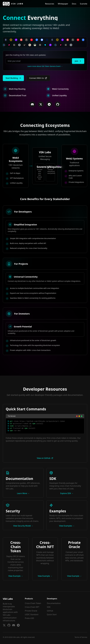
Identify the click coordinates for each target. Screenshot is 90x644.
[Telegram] (49, 104)
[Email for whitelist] (38, 61)
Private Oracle (31, 611)
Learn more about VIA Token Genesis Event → (45, 66)
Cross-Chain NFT (32, 607)
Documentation (54, 603)
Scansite (84, 4)
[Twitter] (4, 625)
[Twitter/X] (41, 104)
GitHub (50, 611)
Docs (74, 4)
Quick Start (52, 614)
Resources (50, 4)
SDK (49, 607)
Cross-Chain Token (33, 603)
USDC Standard (32, 614)
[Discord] (32, 104)
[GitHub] (58, 104)
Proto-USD (29, 618)
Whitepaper (63, 4)
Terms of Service (81, 637)
